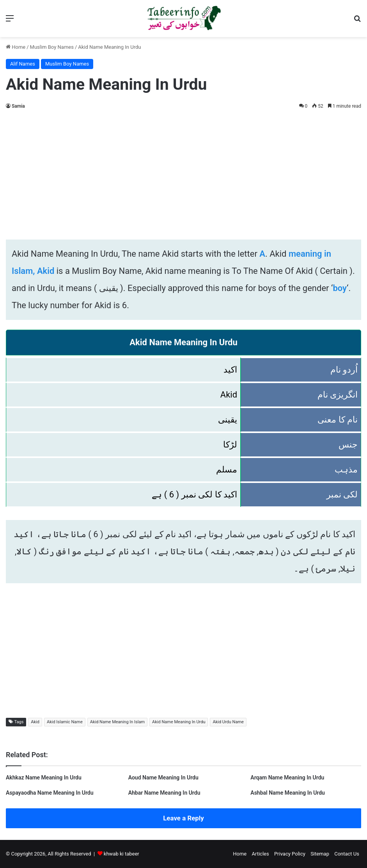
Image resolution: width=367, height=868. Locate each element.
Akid (35, 722)
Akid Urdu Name (228, 722)
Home (16, 47)
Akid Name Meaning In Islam (117, 722)
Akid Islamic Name (65, 722)
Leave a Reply (183, 818)
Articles (260, 854)
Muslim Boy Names (52, 47)
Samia (18, 106)
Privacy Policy (290, 854)
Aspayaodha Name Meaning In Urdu (50, 793)
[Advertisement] (183, 173)
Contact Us (347, 854)
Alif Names (23, 64)
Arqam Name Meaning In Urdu (287, 777)
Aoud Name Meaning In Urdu (163, 777)
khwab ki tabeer (121, 854)
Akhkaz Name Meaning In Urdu (44, 777)
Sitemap (320, 854)
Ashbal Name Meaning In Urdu (288, 793)
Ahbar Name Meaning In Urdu (164, 793)
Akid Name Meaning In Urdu (179, 722)
